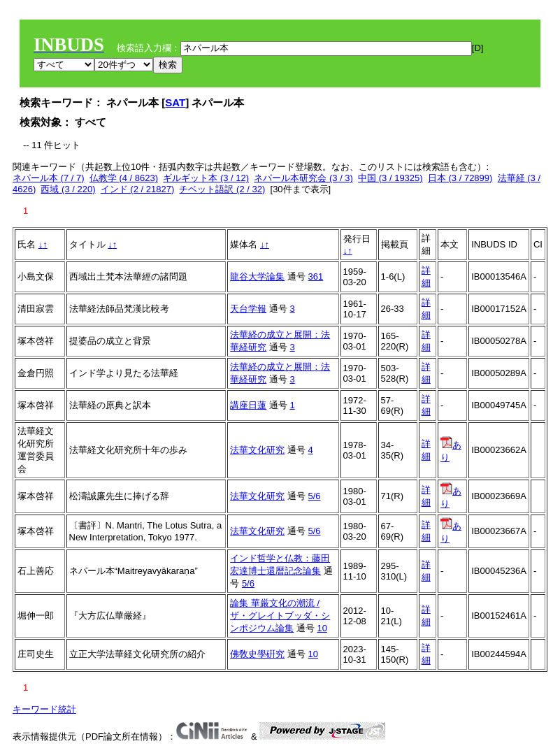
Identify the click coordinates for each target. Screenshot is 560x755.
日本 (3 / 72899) (460, 178)
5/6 (314, 496)
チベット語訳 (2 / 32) (222, 189)
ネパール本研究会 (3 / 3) (303, 178)
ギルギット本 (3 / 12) (206, 178)
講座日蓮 (248, 405)
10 (322, 628)
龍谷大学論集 (257, 276)
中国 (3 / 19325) (390, 178)
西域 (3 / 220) (68, 189)
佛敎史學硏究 (257, 654)
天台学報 (248, 309)
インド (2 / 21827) (138, 189)
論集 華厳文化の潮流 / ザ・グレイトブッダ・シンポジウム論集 (280, 616)
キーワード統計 (44, 709)
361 (315, 276)
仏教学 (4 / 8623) (124, 178)
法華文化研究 (257, 450)
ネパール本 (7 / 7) (49, 178)
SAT (175, 102)
